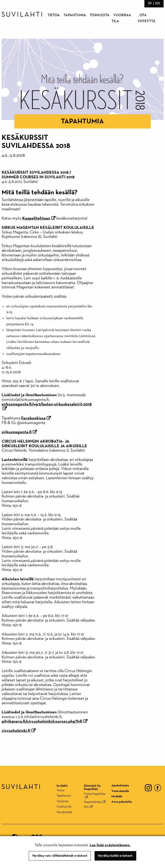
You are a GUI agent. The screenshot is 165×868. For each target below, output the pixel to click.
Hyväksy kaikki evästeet (115, 856)
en (158, 3)
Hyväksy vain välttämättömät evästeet (60, 856)
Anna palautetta (122, 802)
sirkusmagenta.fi (17, 432)
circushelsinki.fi (16, 731)
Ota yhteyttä (64, 812)
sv (150, 3)
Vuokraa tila (64, 807)
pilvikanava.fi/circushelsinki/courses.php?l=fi (42, 721)
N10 (86, 807)
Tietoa (54, 15)
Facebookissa (33, 418)
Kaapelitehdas (93, 802)
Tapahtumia (75, 15)
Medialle (117, 796)
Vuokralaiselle (120, 791)
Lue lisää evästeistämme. (110, 845)
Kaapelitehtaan (36, 218)
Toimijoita (100, 15)
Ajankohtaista (120, 786)
